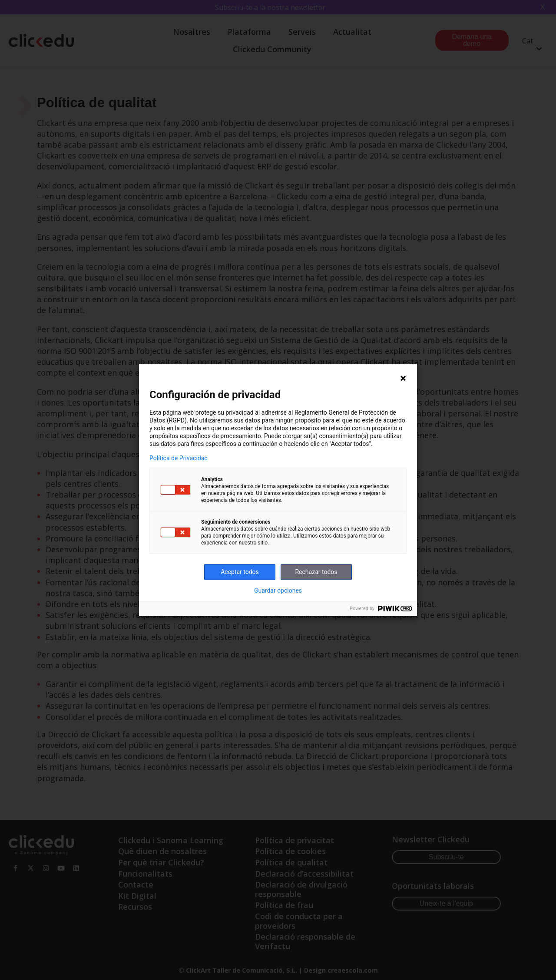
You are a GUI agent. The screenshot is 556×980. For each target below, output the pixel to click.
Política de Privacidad (179, 458)
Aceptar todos (240, 572)
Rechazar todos (316, 572)
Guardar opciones (278, 591)
